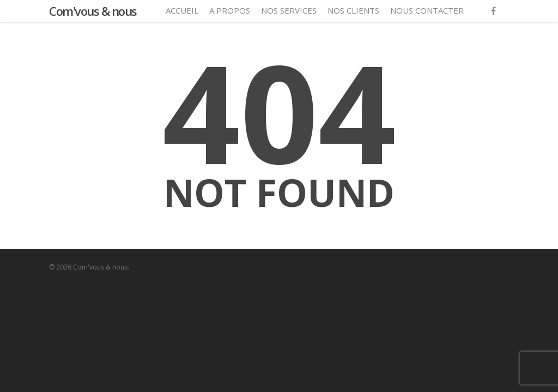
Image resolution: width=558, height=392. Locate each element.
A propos (230, 10)
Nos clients (353, 10)
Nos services (289, 10)
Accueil (182, 10)
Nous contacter (427, 10)
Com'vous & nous (93, 11)
